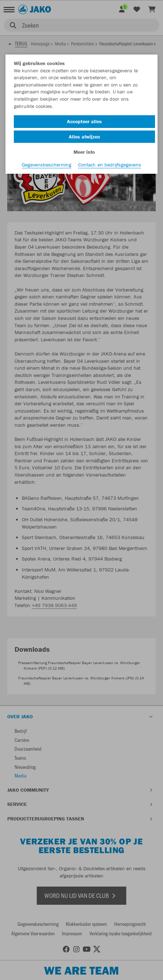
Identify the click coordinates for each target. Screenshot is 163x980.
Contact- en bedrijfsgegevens (110, 165)
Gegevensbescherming (47, 165)
